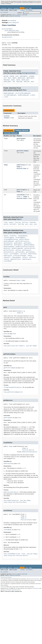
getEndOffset (8, 245)
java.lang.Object (7, 29)
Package (16, 8)
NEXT (10, 78)
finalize (18, 222)
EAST (17, 76)
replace (25, 257)
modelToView (21, 165)
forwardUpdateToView (11, 239)
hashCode (33, 222)
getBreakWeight (9, 241)
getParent (7, 248)
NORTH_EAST (21, 78)
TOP (14, 82)
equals (11, 222)
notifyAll (13, 224)
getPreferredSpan (23, 151)
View (9, 45)
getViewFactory (9, 252)
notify (6, 224)
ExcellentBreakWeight (23, 93)
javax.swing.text (14, 23)
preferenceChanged (20, 256)
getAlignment (21, 139)
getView (18, 250)
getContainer (8, 243)
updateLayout (27, 259)
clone (5, 222)
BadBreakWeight (9, 93)
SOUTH (18, 80)
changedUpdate (23, 236)
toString (21, 224)
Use (27, 8)
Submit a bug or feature (6, 577)
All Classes (4, 12)
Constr (19, 15)
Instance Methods (22, 130)
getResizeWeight (17, 248)
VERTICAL (27, 82)
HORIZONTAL (24, 76)
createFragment (9, 238)
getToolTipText (9, 250)
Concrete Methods (11, 133)
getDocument (18, 243)
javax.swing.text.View (12, 31)
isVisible (23, 254)
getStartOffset (30, 248)
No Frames (29, 10)
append (6, 236)
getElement (27, 243)
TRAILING (19, 82)
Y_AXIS (6, 97)
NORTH (14, 78)
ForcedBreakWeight (10, 95)
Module (10, 8)
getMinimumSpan (9, 247)
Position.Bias (21, 169)
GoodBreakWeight (23, 95)
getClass (25, 222)
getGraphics (18, 245)
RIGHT (13, 80)
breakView (13, 236)
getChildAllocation (22, 241)
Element (7, 118)
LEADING (32, 76)
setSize (6, 259)
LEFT (5, 78)
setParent (32, 257)
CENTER (12, 76)
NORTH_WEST (30, 78)
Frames (23, 10)
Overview (4, 8)
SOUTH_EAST (25, 80)
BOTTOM (6, 76)
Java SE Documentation (34, 579)
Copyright (3, 587)
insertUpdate (14, 254)
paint (18, 190)
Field (14, 15)
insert (6, 254)
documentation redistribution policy (12, 590)
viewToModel (21, 195)
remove (30, 256)
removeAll (7, 257)
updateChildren (16, 259)
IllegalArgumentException (13, 387)
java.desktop (12, 21)
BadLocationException (30, 452)
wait (27, 224)
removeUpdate (16, 257)
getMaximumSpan (29, 245)
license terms (36, 588)
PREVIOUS (7, 80)
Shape (6, 165)
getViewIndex (20, 252)
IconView (7, 116)
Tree (30, 8)
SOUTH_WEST (7, 82)
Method (25, 15)
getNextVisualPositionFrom (25, 247)
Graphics (24, 190)
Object (19, 219)
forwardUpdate (20, 238)
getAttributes (24, 239)
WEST (33, 82)
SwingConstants (7, 37)
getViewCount (27, 250)
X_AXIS (33, 95)
